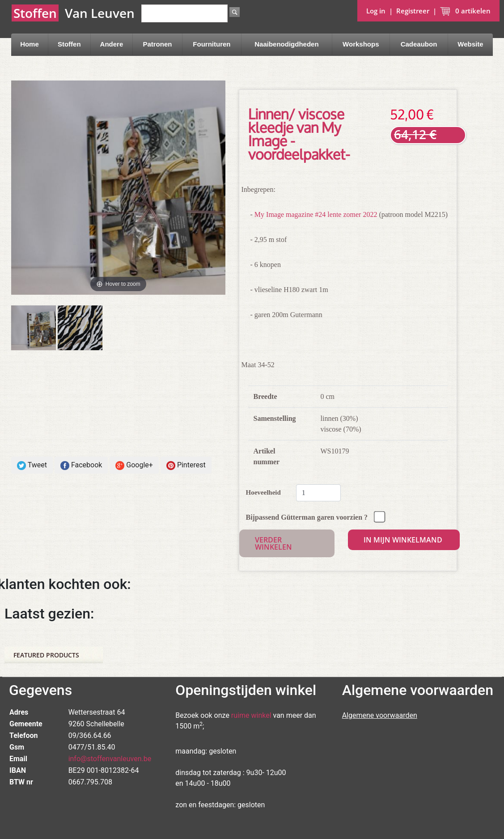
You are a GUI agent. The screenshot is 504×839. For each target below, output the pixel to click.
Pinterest (186, 465)
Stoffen (69, 44)
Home (30, 44)
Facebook (81, 465)
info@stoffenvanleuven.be (110, 759)
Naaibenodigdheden (286, 44)
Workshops (361, 44)
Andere (112, 44)
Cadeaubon (419, 44)
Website (470, 44)
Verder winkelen (273, 543)
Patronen (157, 44)
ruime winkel (251, 715)
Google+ (134, 465)
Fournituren (212, 44)
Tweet (32, 465)
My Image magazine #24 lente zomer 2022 (316, 214)
